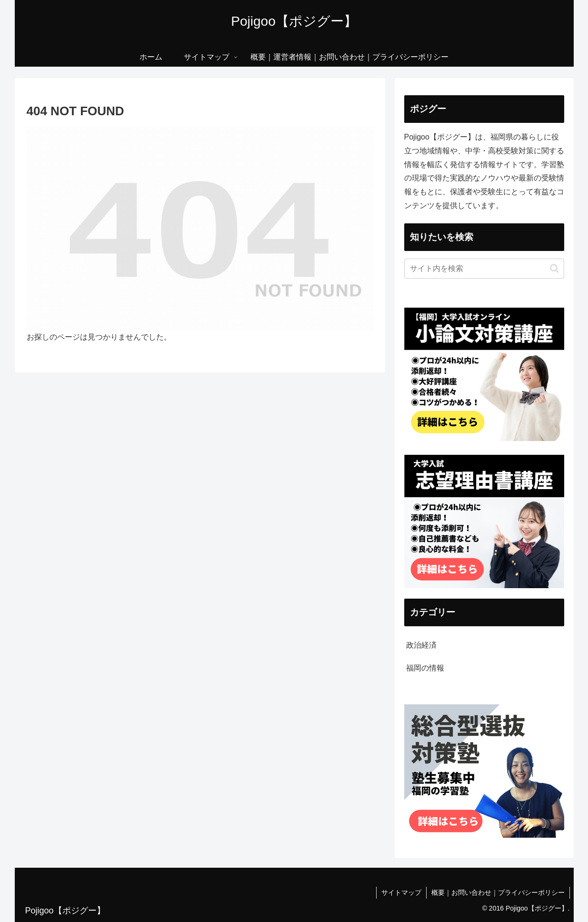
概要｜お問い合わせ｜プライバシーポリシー (498, 892)
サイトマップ (401, 892)
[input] (484, 269)
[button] (554, 268)
